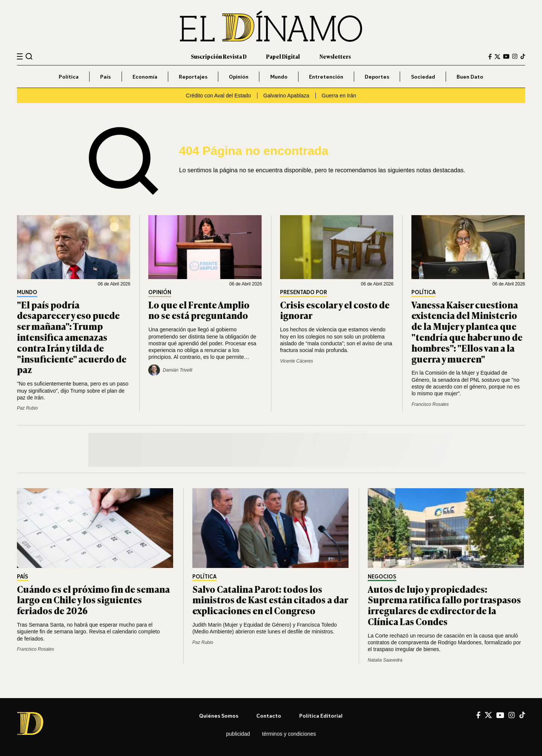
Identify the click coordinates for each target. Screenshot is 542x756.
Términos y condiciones (289, 734)
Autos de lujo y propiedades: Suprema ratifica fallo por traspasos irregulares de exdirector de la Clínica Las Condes (444, 605)
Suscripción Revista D (219, 56)
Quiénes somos (219, 716)
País (105, 77)
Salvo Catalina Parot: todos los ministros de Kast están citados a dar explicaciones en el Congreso (270, 600)
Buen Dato (470, 77)
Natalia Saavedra (385, 660)
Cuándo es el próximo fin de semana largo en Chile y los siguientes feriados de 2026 (93, 600)
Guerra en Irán (339, 96)
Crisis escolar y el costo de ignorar (335, 310)
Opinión (239, 77)
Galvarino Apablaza (286, 96)
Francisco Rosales (430, 404)
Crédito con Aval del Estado (218, 96)
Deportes (377, 77)
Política (69, 77)
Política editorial (321, 716)
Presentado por (304, 292)
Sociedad (423, 77)
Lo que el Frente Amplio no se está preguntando (199, 310)
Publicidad (238, 734)
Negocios (382, 577)
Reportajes (193, 77)
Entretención (326, 77)
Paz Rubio (27, 408)
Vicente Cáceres (297, 361)
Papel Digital (283, 56)
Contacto (269, 716)
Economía (145, 77)
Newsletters (335, 56)
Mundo (279, 77)
